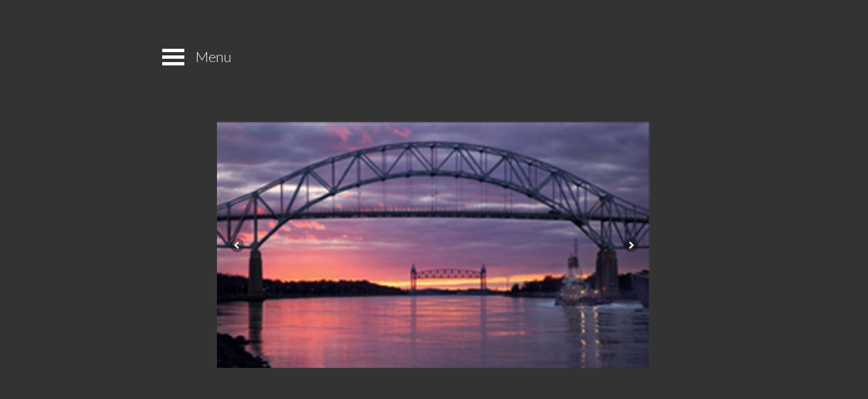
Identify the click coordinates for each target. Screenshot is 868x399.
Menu (213, 57)
